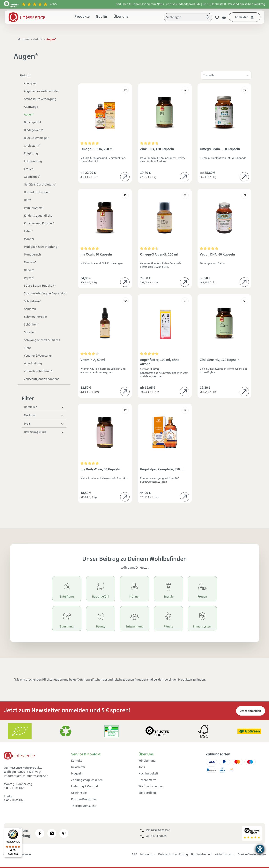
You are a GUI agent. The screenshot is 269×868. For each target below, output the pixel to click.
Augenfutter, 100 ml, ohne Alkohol (160, 362)
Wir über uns (147, 761)
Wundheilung (33, 363)
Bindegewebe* (34, 130)
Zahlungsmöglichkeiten (87, 780)
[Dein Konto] (245, 17)
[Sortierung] (226, 75)
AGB (134, 854)
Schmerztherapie (35, 317)
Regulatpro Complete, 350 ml (162, 469)
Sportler (29, 332)
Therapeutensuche (84, 806)
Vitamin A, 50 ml (93, 360)
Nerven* (29, 270)
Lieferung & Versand (85, 786)
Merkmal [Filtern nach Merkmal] (44, 415)
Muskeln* (30, 262)
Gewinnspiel (79, 793)
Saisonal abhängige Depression (45, 293)
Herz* (28, 200)
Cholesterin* (32, 146)
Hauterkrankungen (37, 192)
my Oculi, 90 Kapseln (96, 255)
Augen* (29, 115)
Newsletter (78, 767)
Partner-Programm (84, 799)
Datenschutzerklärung (173, 854)
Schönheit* (31, 325)
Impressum (148, 854)
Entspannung (33, 161)
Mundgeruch (32, 255)
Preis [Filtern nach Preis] (44, 424)
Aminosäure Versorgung (40, 99)
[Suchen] (208, 17)
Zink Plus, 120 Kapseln (157, 149)
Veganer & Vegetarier (38, 356)
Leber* (28, 231)
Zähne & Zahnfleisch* (38, 371)
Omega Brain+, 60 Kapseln (220, 149)
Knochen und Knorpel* (39, 223)
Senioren (30, 309)
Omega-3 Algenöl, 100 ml (159, 255)
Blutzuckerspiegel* (36, 138)
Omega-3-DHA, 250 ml (97, 149)
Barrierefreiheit (201, 854)
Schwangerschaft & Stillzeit (42, 340)
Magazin (77, 774)
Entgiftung (31, 153)
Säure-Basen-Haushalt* (40, 286)
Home (24, 39)
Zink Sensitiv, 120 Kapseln (220, 360)
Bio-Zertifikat (147, 793)
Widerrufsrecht (225, 854)
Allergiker (30, 83)
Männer (29, 239)
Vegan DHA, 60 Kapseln (217, 255)
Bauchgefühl (32, 122)
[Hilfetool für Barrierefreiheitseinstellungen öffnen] (260, 849)
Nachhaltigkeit (148, 774)
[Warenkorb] (224, 17)
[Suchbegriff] (183, 17)
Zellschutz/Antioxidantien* (41, 379)
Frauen (29, 169)
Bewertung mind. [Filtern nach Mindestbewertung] (44, 432)
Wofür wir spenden (151, 786)
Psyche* (29, 278)
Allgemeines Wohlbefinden (42, 91)
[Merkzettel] (216, 17)
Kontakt (76, 761)
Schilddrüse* (32, 301)
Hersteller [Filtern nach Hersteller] (44, 407)
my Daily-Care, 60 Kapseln (100, 469)
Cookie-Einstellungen (252, 854)
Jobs (142, 767)
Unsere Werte (147, 780)
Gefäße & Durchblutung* (40, 185)
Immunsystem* (34, 208)
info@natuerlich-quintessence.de (26, 776)
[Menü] (20, 830)
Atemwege (31, 107)
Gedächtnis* (32, 177)
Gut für (38, 39)
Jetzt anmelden (251, 711)
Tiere (27, 348)
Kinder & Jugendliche (38, 216)
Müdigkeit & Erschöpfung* (41, 247)
